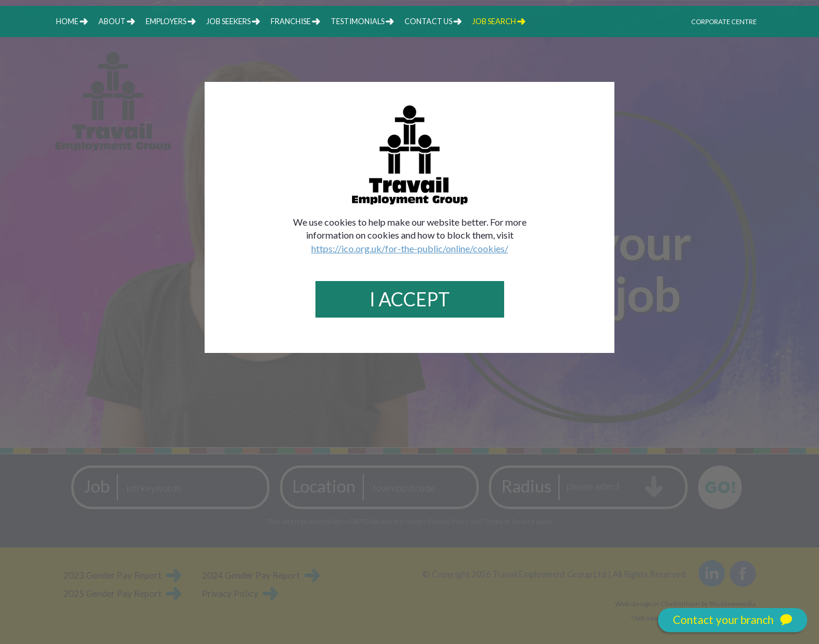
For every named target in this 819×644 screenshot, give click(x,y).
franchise (291, 21)
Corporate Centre (724, 22)
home (67, 21)
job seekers (228, 21)
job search (494, 21)
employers (166, 21)
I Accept (410, 299)
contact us (428, 21)
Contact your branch (733, 620)
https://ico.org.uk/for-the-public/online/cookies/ (410, 248)
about (112, 21)
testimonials (358, 21)
